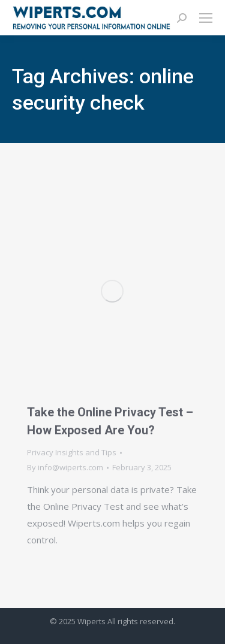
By (65, 467)
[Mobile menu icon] (206, 18)
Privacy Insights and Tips (72, 452)
